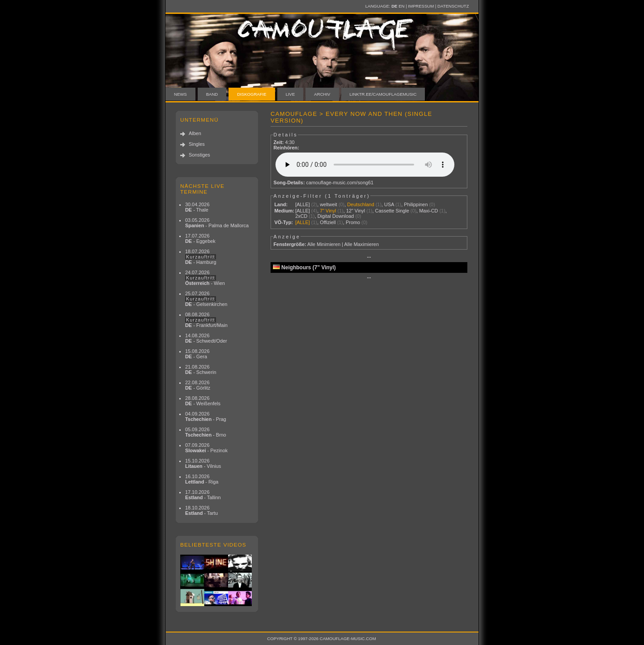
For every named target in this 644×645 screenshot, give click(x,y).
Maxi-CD (428, 211)
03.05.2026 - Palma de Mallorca (217, 223)
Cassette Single (392, 211)
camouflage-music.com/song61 (340, 182)
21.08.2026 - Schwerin (201, 369)
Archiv (322, 94)
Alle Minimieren (324, 244)
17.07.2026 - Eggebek (200, 238)
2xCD (301, 216)
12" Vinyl (356, 211)
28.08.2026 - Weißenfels (203, 401)
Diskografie (252, 94)
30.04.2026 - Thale (197, 207)
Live (290, 94)
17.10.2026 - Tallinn (203, 495)
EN (401, 6)
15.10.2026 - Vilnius (203, 463)
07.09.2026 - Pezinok (206, 448)
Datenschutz (453, 6)
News (180, 94)
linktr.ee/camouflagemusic (383, 94)
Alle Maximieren (362, 244)
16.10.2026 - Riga (202, 479)
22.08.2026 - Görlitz (198, 385)
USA (389, 204)
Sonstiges (199, 155)
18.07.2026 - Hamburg (201, 257)
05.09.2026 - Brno (206, 432)
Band (212, 94)
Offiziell (328, 222)
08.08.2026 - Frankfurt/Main (206, 320)
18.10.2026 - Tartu (201, 510)
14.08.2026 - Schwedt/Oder (206, 338)
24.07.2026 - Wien (205, 278)
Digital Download (336, 216)
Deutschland (360, 204)
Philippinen (416, 204)
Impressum (421, 6)
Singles (197, 144)
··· (369, 257)
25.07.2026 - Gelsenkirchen (206, 299)
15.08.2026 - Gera (197, 354)
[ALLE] (303, 204)
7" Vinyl (328, 211)
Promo (353, 222)
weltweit (328, 204)
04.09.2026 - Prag (206, 416)
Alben (195, 133)
